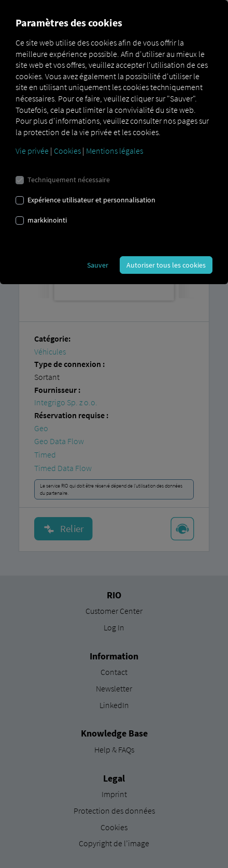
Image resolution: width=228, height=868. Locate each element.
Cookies (67, 151)
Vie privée (32, 151)
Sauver (98, 265)
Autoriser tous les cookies (166, 265)
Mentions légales (115, 151)
